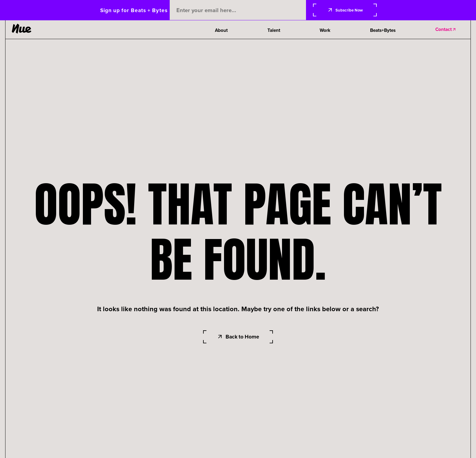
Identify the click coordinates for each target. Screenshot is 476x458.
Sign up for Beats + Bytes (134, 10)
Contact (446, 29)
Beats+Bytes (383, 30)
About (221, 30)
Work (325, 30)
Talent (274, 30)
